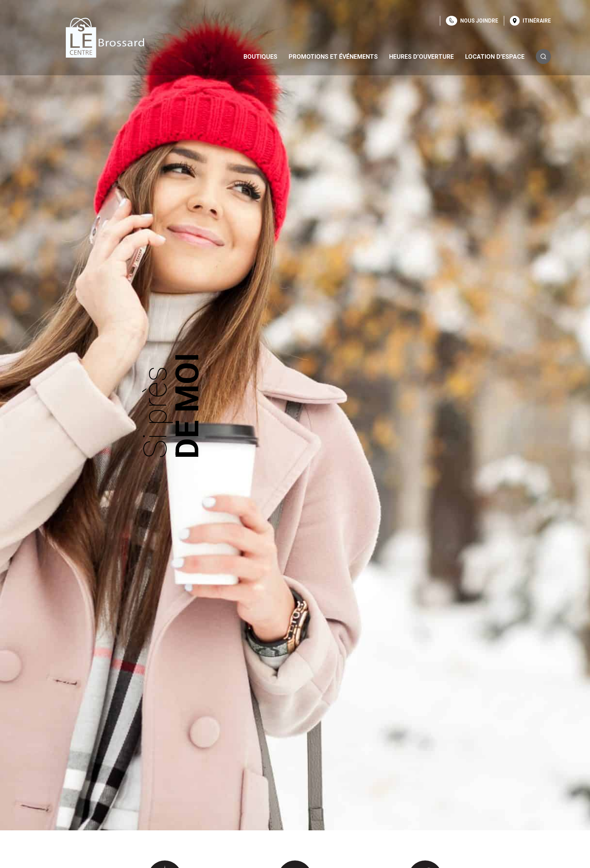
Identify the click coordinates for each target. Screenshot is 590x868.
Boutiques (260, 57)
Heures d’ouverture (421, 57)
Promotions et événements (333, 57)
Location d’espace (495, 57)
